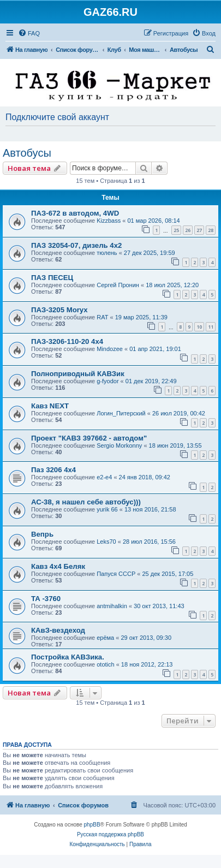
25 (176, 230)
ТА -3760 (46, 599)
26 (188, 230)
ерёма (105, 638)
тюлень (107, 253)
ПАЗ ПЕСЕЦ (52, 278)
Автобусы (27, 153)
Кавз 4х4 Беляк (58, 566)
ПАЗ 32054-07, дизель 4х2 (76, 245)
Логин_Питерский (121, 413)
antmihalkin (112, 606)
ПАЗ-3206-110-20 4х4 (67, 341)
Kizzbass (109, 221)
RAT (102, 317)
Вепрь (42, 534)
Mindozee (110, 349)
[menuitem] (29, 33)
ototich (105, 664)
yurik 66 (107, 509)
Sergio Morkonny (119, 445)
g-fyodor (107, 381)
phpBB (92, 825)
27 (199, 230)
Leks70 (106, 542)
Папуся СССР (116, 574)
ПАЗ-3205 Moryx (59, 310)
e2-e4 (104, 477)
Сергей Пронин (118, 285)
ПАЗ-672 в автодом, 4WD (75, 213)
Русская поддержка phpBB (111, 834)
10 (199, 327)
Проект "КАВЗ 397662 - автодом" (89, 438)
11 (211, 327)
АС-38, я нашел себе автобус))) (86, 502)
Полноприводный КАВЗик (78, 374)
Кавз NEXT (50, 406)
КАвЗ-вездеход (58, 630)
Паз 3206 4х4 (53, 470)
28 (211, 230)
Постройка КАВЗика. (68, 657)
